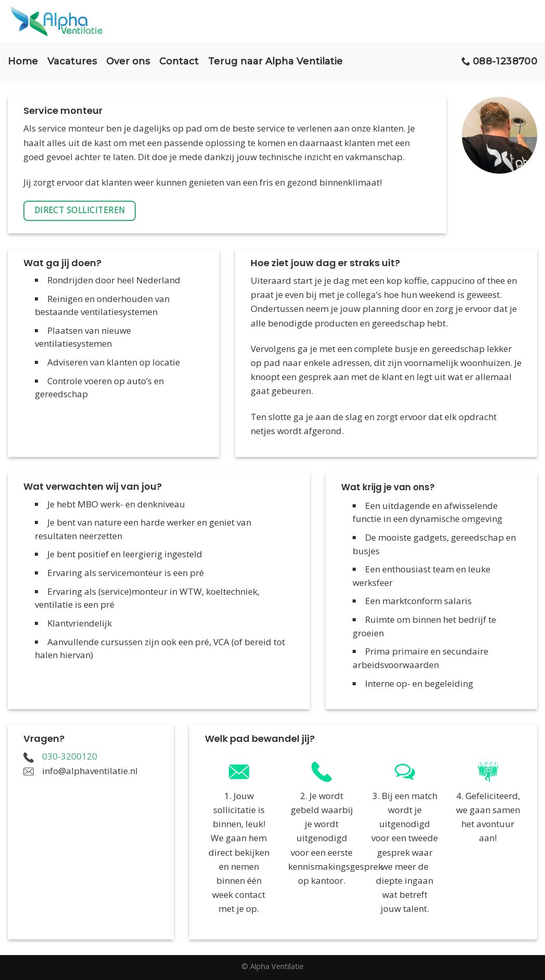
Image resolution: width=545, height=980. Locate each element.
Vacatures (72, 61)
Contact (179, 61)
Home (23, 61)
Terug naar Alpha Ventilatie (275, 61)
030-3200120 (70, 756)
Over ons (128, 61)
